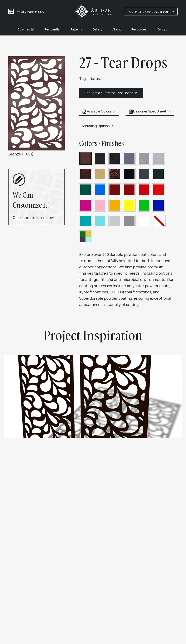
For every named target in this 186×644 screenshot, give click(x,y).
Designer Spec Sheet (150, 111)
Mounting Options (98, 126)
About (117, 29)
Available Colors (99, 111)
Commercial (26, 29)
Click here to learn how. (34, 217)
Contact (163, 29)
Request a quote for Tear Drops (111, 93)
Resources (139, 29)
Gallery (97, 29)
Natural (96, 78)
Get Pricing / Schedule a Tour (153, 12)
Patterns (76, 29)
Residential (52, 29)
